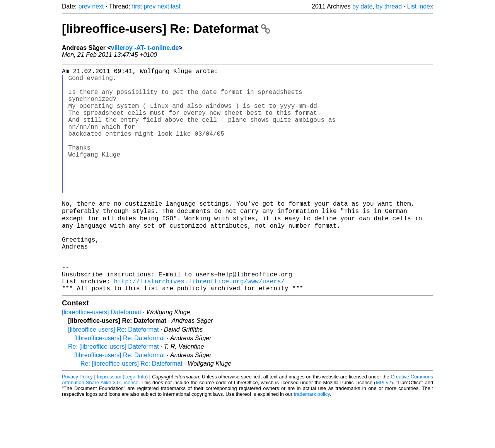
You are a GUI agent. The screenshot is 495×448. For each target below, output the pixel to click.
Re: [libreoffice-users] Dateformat (113, 394)
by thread (389, 6)
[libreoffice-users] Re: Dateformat (166, 29)
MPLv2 (384, 430)
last (176, 6)
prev (84, 6)
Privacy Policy (77, 425)
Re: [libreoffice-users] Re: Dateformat (131, 411)
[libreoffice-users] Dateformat (102, 360)
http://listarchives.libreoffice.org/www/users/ (199, 327)
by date (362, 6)
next (98, 6)
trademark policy (312, 442)
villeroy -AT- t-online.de (145, 48)
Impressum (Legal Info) (122, 425)
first (137, 6)
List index (420, 6)
